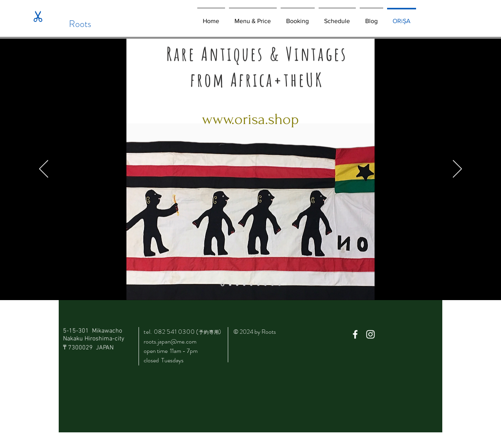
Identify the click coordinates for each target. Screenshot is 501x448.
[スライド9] (279, 284)
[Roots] (80, 24)
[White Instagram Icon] (370, 334)
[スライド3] (244, 284)
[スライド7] (272, 284)
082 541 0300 (176, 332)
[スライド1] (230, 284)
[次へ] (457, 169)
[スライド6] (265, 284)
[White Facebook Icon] (355, 334)
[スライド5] (258, 284)
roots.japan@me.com (170, 341)
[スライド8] (223, 285)
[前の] (44, 169)
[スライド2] (237, 284)
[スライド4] (251, 284)
